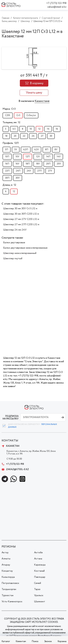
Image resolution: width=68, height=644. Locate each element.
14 (48, 129)
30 (51, 136)
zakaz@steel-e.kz (57, 7)
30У (18, 178)
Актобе (38, 553)
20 (15, 136)
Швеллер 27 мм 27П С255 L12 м (21, 224)
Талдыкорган (9, 589)
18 (6, 136)
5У (16, 150)
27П (39, 171)
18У (38, 164)
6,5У (37, 150)
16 (57, 129)
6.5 (14, 129)
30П (7, 178)
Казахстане (42, 101)
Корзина (62, 641)
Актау (5, 553)
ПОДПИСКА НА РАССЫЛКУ (11, 417)
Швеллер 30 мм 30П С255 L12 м (21, 214)
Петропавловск (10, 583)
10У (17, 157)
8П (47, 150)
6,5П (26, 150)
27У (50, 171)
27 (42, 136)
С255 (8, 115)
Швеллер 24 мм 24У (15, 230)
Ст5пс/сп (31, 115)
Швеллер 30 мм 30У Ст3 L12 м (20, 209)
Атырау (6, 565)
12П (28, 157)
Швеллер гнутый (13, 258)
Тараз (37, 589)
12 (39, 129)
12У (38, 157)
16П (7, 164)
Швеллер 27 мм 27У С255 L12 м (21, 219)
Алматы (6, 559)
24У (29, 171)
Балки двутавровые (14, 243)
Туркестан (8, 595)
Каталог (6, 641)
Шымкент (40, 602)
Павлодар (40, 577)
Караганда (40, 565)
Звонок (48, 641)
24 (33, 136)
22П (7, 171)
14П (48, 157)
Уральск (39, 595)
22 (24, 136)
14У (59, 157)
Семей (38, 583)
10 (31, 129)
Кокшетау (7, 571)
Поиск (35, 641)
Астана (38, 559)
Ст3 (18, 115)
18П (28, 164)
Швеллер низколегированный (20, 253)
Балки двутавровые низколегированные (25, 248)
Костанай (39, 571)
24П (18, 171)
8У (56, 150)
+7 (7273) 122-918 (56, 3)
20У (59, 164)
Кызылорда (8, 577)
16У (17, 164)
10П (7, 157)
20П (48, 164)
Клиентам (21, 641)
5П (7, 150)
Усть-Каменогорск (12, 602)
